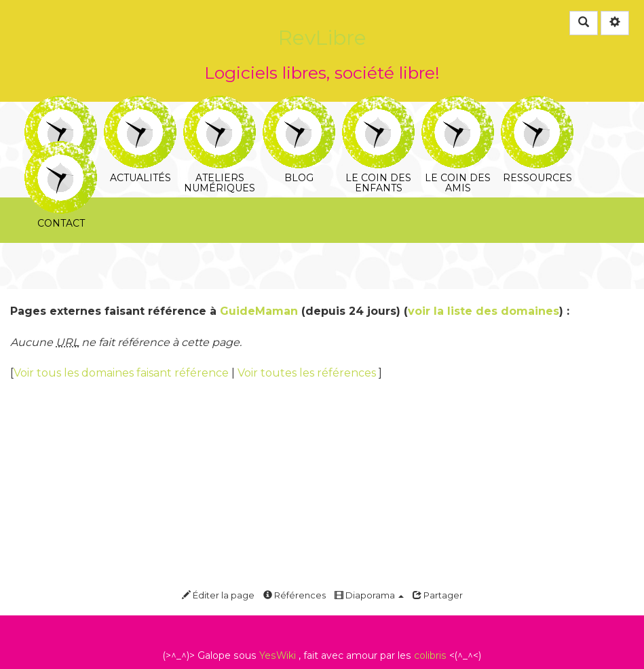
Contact (61, 150)
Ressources (537, 105)
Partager (438, 595)
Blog (299, 105)
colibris (430, 655)
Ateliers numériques (220, 105)
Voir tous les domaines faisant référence (122, 373)
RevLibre (322, 38)
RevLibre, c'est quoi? (61, 105)
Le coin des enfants (378, 105)
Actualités (140, 105)
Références (295, 595)
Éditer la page (218, 595)
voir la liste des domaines (484, 311)
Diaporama (369, 595)
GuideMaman (259, 311)
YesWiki (278, 655)
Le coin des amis (458, 105)
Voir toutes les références (308, 373)
